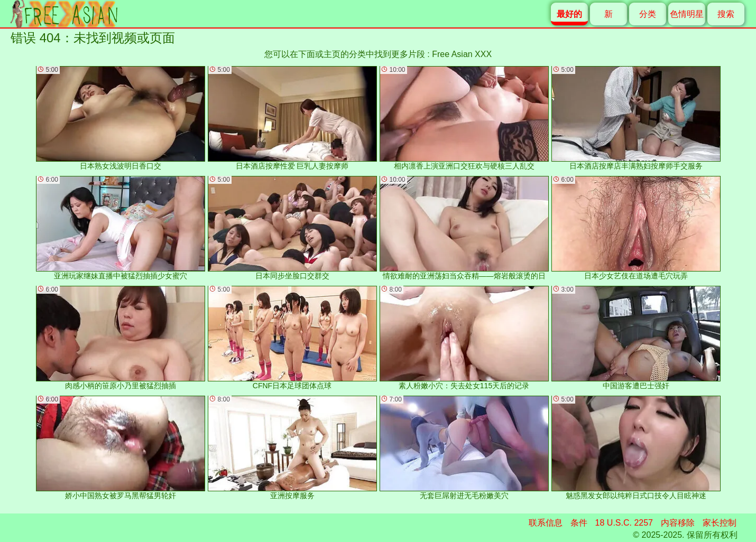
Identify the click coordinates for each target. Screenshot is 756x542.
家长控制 (720, 523)
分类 (648, 14)
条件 (579, 523)
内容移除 (678, 523)
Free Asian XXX (462, 54)
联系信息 (546, 523)
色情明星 (687, 14)
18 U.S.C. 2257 (624, 523)
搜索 (726, 14)
